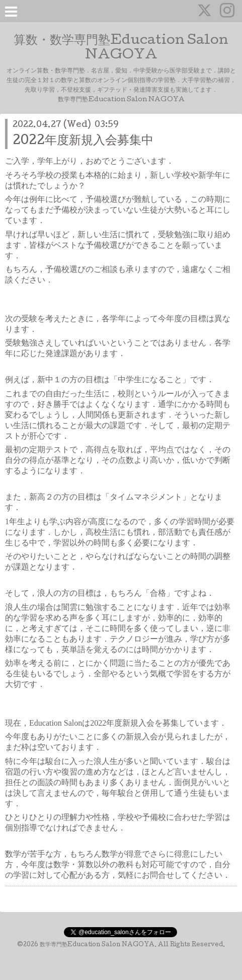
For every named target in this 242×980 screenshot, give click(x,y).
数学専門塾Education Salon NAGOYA (97, 945)
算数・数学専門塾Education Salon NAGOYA (121, 48)
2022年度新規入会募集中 (83, 141)
